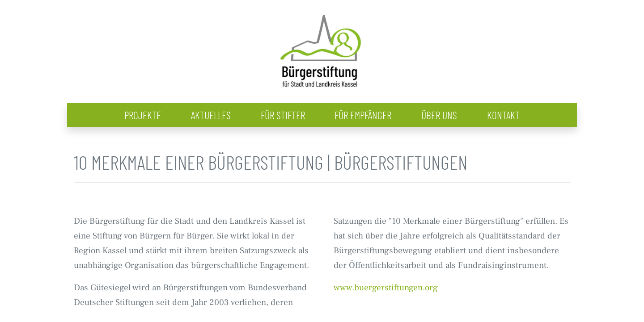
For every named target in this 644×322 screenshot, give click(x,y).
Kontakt (503, 115)
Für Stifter (283, 115)
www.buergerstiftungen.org (386, 287)
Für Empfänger (363, 115)
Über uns (439, 115)
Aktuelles (211, 115)
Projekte (143, 115)
